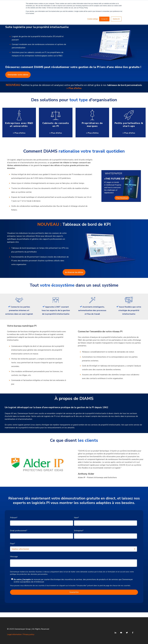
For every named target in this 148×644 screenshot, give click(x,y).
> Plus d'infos (74, 88)
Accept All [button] (104, 19)
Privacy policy (29, 634)
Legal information (14, 634)
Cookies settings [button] (93, 19)
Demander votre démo (18, 75)
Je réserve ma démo (74, 272)
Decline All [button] (116, 19)
